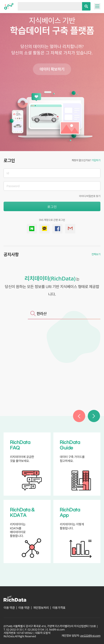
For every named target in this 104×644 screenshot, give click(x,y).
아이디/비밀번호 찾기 (90, 196)
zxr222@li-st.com (90, 636)
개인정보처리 (41, 608)
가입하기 (96, 160)
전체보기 (96, 254)
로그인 (52, 207)
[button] (79, 416)
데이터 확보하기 (52, 69)
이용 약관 (9, 608)
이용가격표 (59, 608)
